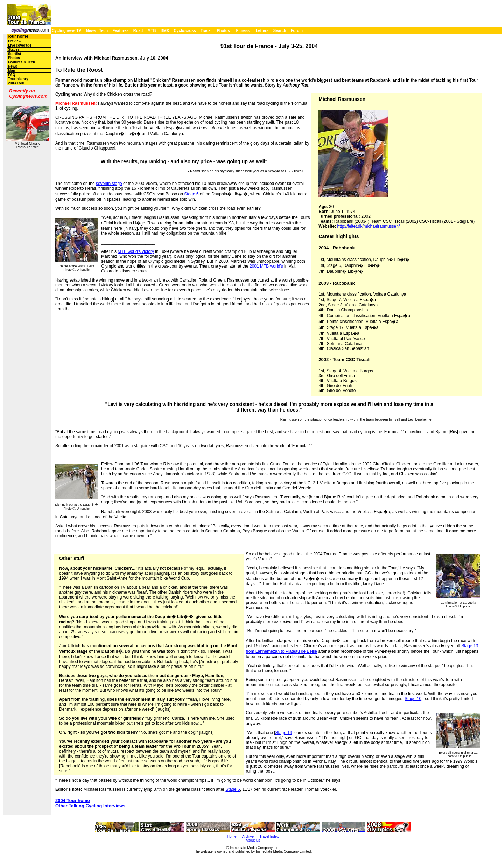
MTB (152, 30)
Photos (223, 30)
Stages (14, 50)
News (91, 30)
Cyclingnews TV (66, 30)
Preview (15, 41)
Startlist (15, 54)
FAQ (12, 75)
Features (121, 30)
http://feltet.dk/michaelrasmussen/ (369, 226)
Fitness (243, 30)
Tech (103, 30)
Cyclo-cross (185, 30)
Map (12, 71)
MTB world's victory (136, 251)
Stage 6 (191, 194)
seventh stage (109, 184)
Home (232, 837)
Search (280, 30)
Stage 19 (284, 733)
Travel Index (269, 837)
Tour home (18, 36)
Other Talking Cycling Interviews (90, 806)
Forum (297, 30)
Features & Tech (22, 62)
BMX (165, 30)
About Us (253, 840)
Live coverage (20, 45)
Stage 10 (413, 699)
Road (138, 30)
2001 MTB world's (266, 266)
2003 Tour (16, 83)
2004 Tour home (73, 800)
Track (206, 30)
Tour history (18, 79)
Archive (248, 837)
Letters (262, 30)
